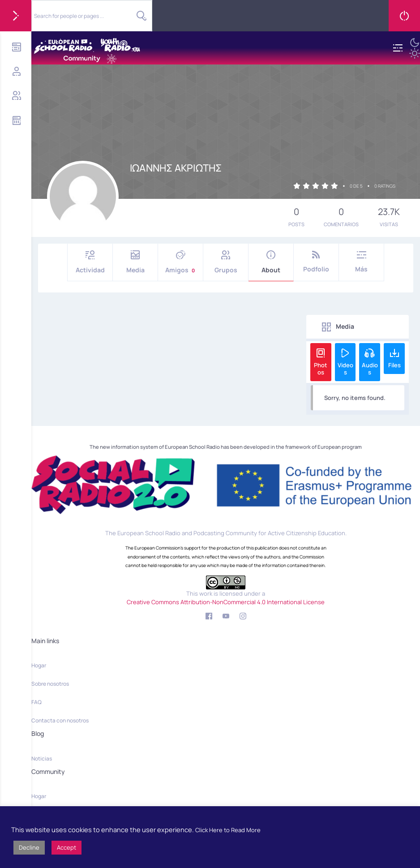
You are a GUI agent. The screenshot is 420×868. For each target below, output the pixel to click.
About (271, 262)
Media (135, 262)
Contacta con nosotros (60, 720)
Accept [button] (66, 847)
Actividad (90, 262)
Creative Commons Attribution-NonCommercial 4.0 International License (226, 602)
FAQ (36, 702)
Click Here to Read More (228, 830)
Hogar (39, 665)
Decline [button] (29, 847)
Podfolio (316, 262)
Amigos (180, 262)
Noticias (42, 758)
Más (361, 262)
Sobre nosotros (50, 684)
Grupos (226, 262)
